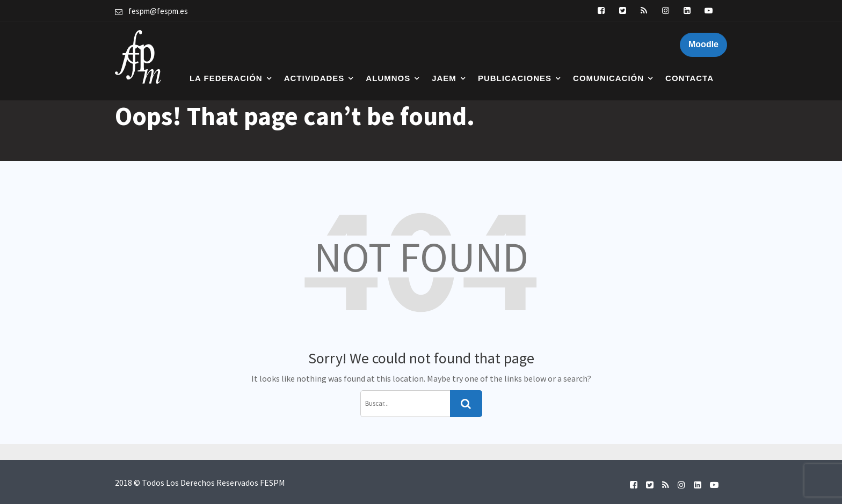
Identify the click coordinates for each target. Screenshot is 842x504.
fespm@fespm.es (158, 11)
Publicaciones (515, 78)
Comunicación (608, 78)
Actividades (314, 78)
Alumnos (388, 78)
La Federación (226, 78)
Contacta (689, 78)
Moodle (703, 44)
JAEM (444, 78)
